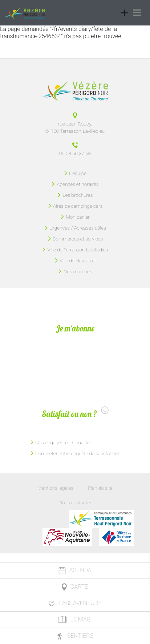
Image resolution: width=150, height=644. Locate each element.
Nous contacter (75, 502)
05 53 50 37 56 (75, 153)
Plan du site (100, 488)
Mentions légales (55, 488)
